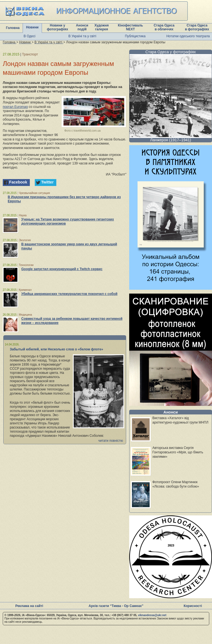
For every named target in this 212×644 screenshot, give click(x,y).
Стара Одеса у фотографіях (171, 52)
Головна (13, 28)
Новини (32, 27)
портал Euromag (15, 107)
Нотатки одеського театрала (188, 36)
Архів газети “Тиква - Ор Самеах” (116, 606)
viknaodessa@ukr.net (152, 615)
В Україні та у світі (82, 36)
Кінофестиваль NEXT (130, 27)
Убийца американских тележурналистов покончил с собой (69, 294)
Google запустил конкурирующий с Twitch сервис (62, 269)
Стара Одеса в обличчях (164, 27)
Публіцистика (135, 36)
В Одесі (29, 36)
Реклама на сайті (29, 606)
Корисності (193, 606)
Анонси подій (82, 27)
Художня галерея (102, 27)
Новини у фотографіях (58, 27)
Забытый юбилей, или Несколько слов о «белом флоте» (57, 349)
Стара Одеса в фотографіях (197, 27)
